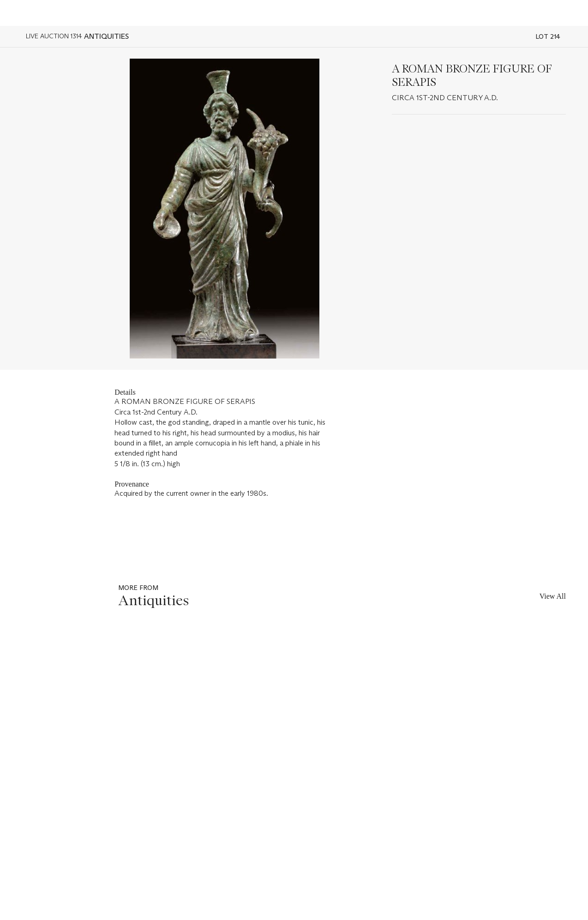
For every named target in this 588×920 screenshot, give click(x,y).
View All (553, 596)
